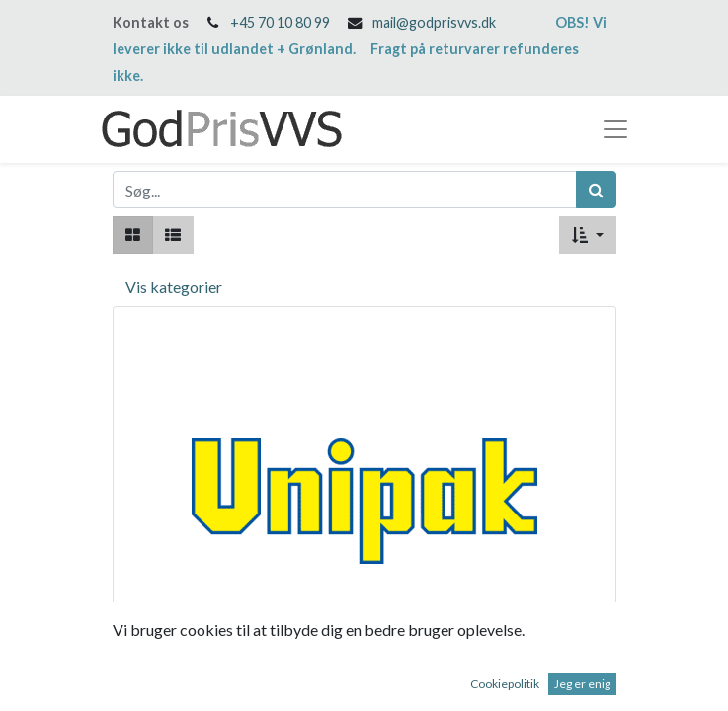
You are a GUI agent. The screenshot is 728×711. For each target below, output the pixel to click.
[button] (587, 235)
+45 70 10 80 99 (280, 22)
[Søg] (596, 190)
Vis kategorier (174, 287)
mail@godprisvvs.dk (434, 22)
